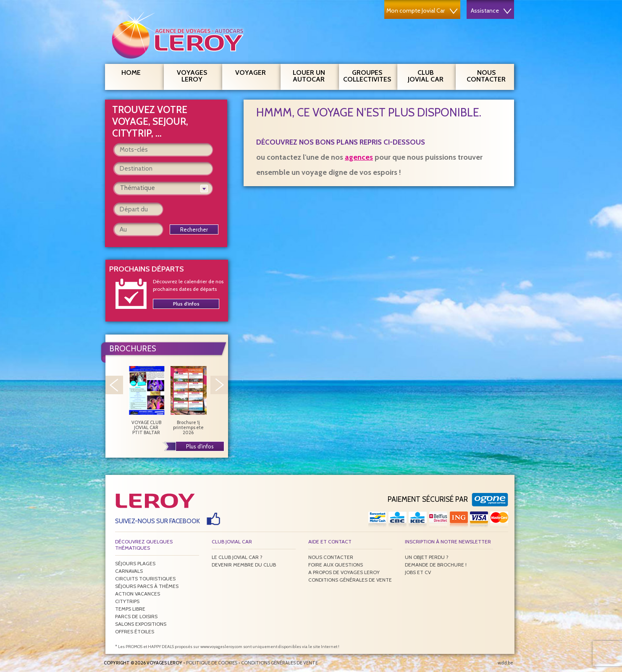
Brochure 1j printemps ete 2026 (188, 401)
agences (359, 157)
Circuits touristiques (145, 578)
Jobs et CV (418, 572)
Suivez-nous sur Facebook (157, 521)
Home (131, 72)
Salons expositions (141, 624)
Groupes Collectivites (367, 75)
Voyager (255, 71)
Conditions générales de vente (350, 580)
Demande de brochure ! (436, 565)
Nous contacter (489, 75)
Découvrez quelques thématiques (144, 545)
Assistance (491, 11)
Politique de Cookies (212, 663)
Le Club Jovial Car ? (237, 557)
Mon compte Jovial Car (422, 11)
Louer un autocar (313, 75)
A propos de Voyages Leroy (344, 572)
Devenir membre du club (244, 565)
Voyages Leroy (196, 75)
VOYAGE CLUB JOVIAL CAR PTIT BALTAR (146, 401)
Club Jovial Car (426, 76)
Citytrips (127, 601)
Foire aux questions (336, 565)
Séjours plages (135, 563)
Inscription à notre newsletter (448, 542)
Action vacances (138, 594)
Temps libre (130, 609)
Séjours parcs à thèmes (147, 586)
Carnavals (129, 571)
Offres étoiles (135, 631)
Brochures (133, 349)
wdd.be (505, 663)
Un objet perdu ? (427, 557)
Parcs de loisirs (136, 616)
